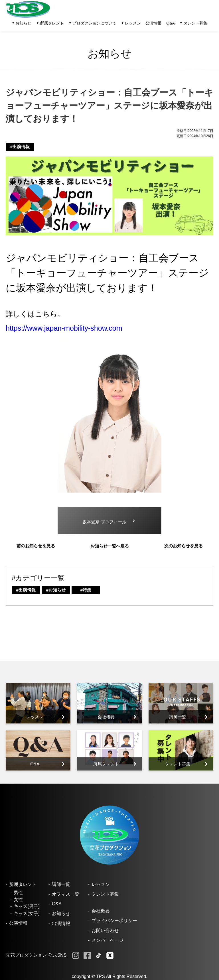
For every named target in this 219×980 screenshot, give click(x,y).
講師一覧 (61, 884)
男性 (18, 893)
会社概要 (101, 911)
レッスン (101, 884)
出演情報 (61, 923)
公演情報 (153, 23)
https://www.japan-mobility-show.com (64, 328)
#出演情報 (20, 147)
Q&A (171, 23)
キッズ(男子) (27, 906)
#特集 (86, 590)
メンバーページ (108, 940)
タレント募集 (195, 23)
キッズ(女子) (27, 913)
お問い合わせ (105, 931)
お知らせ (61, 913)
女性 (18, 899)
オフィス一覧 (66, 894)
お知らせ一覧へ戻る (110, 546)
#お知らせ (56, 590)
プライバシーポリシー (114, 921)
